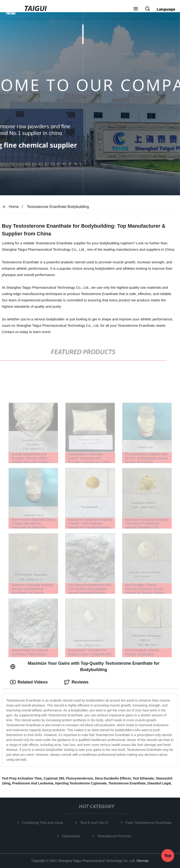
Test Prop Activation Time (22, 778)
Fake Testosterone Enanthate (150, 823)
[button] (136, 9)
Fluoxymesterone (79, 778)
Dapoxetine (72, 836)
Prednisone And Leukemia (33, 783)
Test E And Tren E (95, 823)
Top (168, 856)
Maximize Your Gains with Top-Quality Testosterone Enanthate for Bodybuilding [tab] (85, 666)
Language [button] (166, 9)
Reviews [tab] (76, 682)
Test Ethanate (143, 778)
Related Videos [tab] (29, 682)
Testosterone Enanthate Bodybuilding (58, 207)
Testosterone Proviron (116, 836)
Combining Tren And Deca (43, 823)
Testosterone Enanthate (127, 783)
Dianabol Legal (159, 783)
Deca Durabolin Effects (113, 778)
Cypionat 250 (54, 778)
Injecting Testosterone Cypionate (81, 783)
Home (14, 207)
